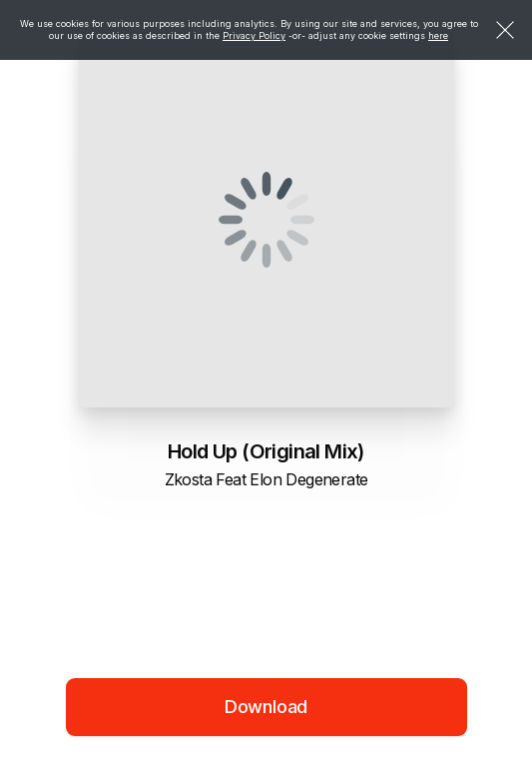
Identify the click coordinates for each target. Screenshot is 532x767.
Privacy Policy (254, 35)
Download (266, 707)
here (438, 35)
